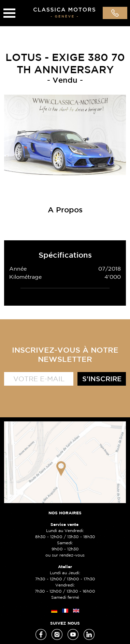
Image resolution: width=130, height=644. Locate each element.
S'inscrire (102, 379)
